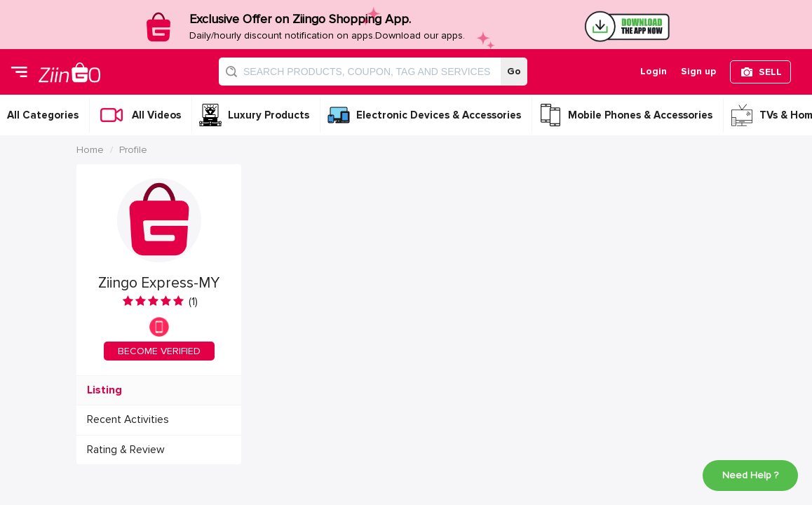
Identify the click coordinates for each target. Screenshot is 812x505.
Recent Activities (128, 420)
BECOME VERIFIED (159, 351)
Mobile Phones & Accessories (640, 115)
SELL (770, 72)
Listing (104, 390)
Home (90, 150)
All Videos (156, 115)
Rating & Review (126, 450)
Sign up (698, 71)
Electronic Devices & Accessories (439, 115)
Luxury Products (269, 115)
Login (654, 71)
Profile (133, 150)
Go (514, 71)
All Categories (43, 115)
